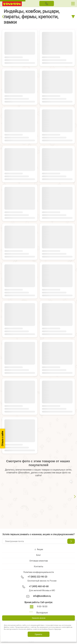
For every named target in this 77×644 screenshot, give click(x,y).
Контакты (38, 567)
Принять (38, 634)
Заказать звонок (39, 618)
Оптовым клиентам (39, 561)
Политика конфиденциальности (39, 572)
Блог (39, 555)
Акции (39, 549)
